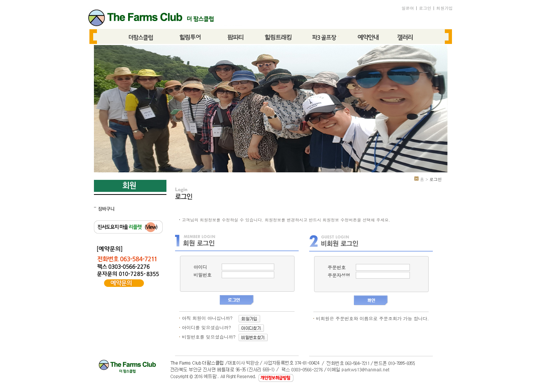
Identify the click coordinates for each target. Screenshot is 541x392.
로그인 (425, 8)
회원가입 (444, 8)
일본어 (408, 8)
